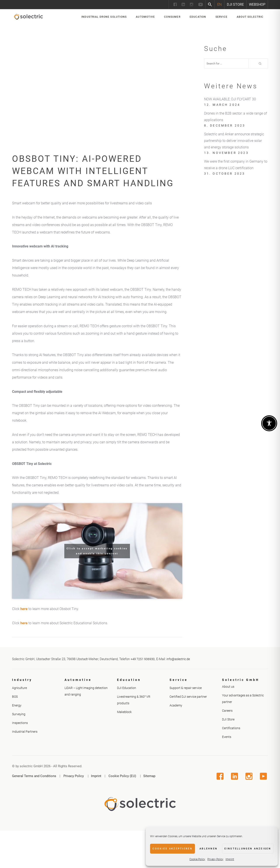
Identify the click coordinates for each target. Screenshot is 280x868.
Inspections (20, 723)
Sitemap (149, 776)
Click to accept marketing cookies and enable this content (97, 551)
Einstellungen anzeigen (248, 849)
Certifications (231, 728)
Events (227, 737)
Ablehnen (208, 849)
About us (228, 687)
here (24, 609)
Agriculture (19, 688)
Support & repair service (186, 688)
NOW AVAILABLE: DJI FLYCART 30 (230, 99)
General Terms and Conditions (34, 776)
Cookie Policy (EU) (122, 776)
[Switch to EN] (219, 4)
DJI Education (127, 688)
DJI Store (235, 4)
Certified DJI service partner (188, 697)
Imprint (230, 859)
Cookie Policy (197, 859)
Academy (176, 705)
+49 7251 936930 (143, 659)
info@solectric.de (178, 659)
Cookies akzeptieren (172, 849)
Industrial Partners (25, 732)
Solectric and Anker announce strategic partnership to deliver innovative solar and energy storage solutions (234, 141)
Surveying (19, 714)
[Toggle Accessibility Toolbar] (269, 423)
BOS (15, 697)
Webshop (257, 4)
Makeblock (124, 712)
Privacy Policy (215, 859)
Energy (17, 705)
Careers (227, 711)
